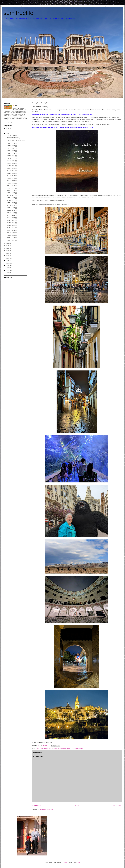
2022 (7, 246)
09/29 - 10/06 (11, 168)
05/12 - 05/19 (11, 203)
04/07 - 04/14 (11, 213)
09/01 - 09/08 (11, 178)
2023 (7, 243)
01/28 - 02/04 (11, 233)
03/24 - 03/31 (11, 218)
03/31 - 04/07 (11, 215)
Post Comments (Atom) (46, 810)
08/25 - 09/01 (11, 181)
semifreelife (18, 13)
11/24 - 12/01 (11, 151)
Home (77, 806)
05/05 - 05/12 (11, 205)
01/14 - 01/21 (11, 238)
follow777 (66, 862)
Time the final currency (13, 138)
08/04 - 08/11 (11, 185)
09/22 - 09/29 (11, 171)
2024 (7, 133)
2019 (7, 251)
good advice (47, 748)
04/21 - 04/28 (11, 208)
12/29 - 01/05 (11, 136)
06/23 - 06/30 (11, 193)
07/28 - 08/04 (11, 188)
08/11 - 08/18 (11, 183)
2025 (7, 131)
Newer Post (36, 806)
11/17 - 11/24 (11, 153)
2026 (7, 129)
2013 (7, 265)
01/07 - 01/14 (11, 240)
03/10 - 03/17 (11, 223)
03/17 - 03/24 (11, 220)
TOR (16, 106)
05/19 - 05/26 (11, 200)
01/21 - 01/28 (11, 235)
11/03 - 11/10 (11, 158)
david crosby (40, 748)
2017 (7, 256)
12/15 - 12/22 (11, 146)
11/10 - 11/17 (11, 156)
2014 (7, 263)
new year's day (79, 748)
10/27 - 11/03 (11, 161)
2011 (7, 270)
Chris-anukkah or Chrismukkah (16, 140)
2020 (7, 248)
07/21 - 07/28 (11, 190)
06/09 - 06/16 (11, 195)
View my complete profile (11, 122)
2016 (7, 258)
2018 (7, 253)
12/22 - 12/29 (11, 143)
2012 (7, 268)
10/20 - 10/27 (11, 163)
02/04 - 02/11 (11, 230)
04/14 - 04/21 (11, 210)
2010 (7, 273)
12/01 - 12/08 (11, 148)
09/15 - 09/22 (11, 173)
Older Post (117, 806)
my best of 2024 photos (58, 748)
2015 (7, 260)
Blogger (78, 862)
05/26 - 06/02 (11, 198)
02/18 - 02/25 (11, 225)
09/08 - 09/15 (11, 176)
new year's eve (70, 748)
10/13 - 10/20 (11, 166)
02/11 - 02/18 (11, 228)
